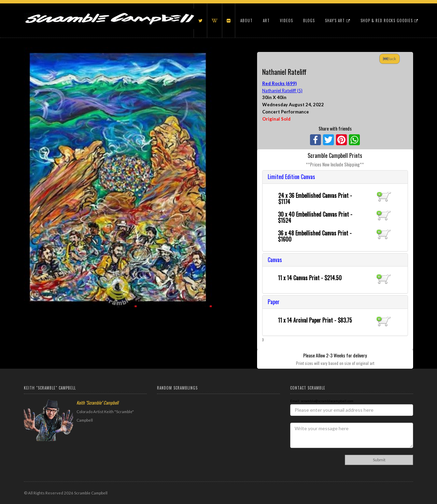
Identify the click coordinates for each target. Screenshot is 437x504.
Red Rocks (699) (279, 83)
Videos (286, 21)
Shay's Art (338, 21)
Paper (274, 302)
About (246, 21)
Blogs (309, 21)
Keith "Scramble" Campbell (97, 403)
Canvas (275, 260)
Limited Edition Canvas (291, 177)
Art (266, 21)
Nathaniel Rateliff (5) (282, 91)
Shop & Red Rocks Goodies (389, 21)
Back (390, 59)
